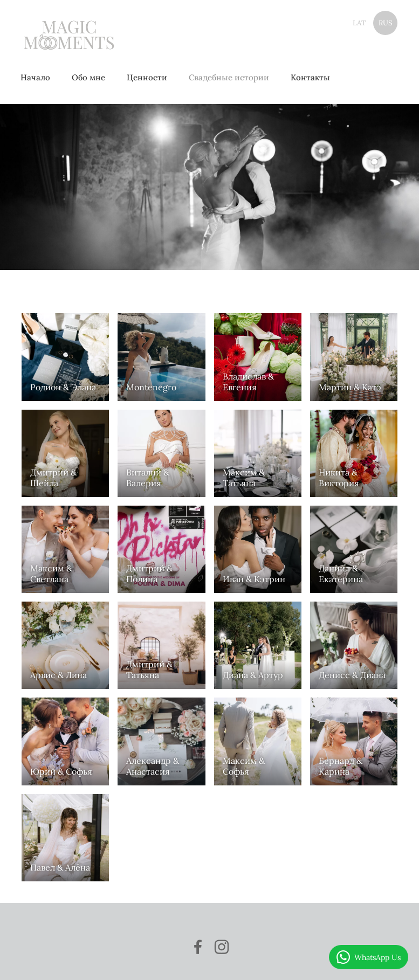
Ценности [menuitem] (150, 77)
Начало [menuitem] (39, 77)
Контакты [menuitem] (314, 77)
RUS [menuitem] (386, 23)
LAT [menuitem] (359, 23)
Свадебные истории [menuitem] (232, 77)
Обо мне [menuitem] (92, 77)
